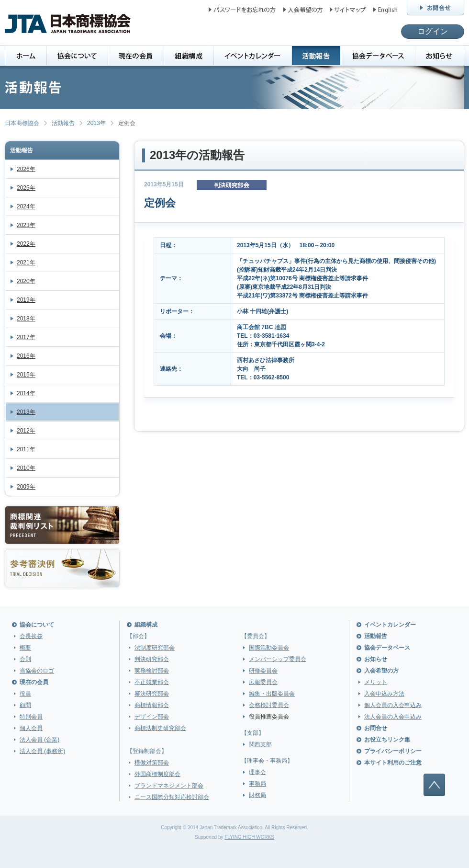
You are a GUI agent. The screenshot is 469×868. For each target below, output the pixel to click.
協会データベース (387, 648)
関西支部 (260, 744)
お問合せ (376, 728)
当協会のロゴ (37, 671)
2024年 (26, 206)
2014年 (26, 393)
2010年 (26, 468)
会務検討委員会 (269, 705)
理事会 (257, 772)
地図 (280, 327)
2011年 (26, 449)
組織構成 (146, 625)
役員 (25, 694)
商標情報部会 (152, 705)
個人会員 (31, 728)
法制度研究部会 (155, 648)
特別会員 (31, 717)
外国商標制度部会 (157, 774)
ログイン (433, 31)
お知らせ (376, 659)
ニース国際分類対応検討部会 (172, 797)
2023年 (26, 225)
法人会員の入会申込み (393, 717)
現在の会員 (34, 682)
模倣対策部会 (152, 763)
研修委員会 (263, 671)
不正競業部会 (152, 682)
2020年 (26, 281)
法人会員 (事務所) (42, 751)
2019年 (26, 300)
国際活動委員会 (269, 648)
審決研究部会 (152, 694)
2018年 (26, 319)
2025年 (26, 188)
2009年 (26, 487)
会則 (25, 659)
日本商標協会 (22, 123)
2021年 (26, 263)
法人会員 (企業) (39, 740)
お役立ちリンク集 (387, 740)
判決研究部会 (152, 659)
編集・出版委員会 (272, 694)
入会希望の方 (381, 671)
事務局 (257, 784)
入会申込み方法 (384, 694)
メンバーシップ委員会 (278, 659)
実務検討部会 (152, 671)
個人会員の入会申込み (393, 705)
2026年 (26, 169)
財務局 (257, 795)
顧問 (25, 705)
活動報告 (63, 123)
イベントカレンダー (390, 625)
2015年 (26, 375)
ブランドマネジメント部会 (169, 786)
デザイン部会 (152, 717)
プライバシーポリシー (393, 751)
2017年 (26, 337)
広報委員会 (263, 682)
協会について (37, 625)
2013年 (96, 123)
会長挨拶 (31, 636)
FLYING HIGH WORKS (249, 837)
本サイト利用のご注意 (393, 763)
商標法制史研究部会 (160, 728)
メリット (376, 682)
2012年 (26, 431)
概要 (25, 648)
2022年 (26, 244)
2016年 (26, 356)
